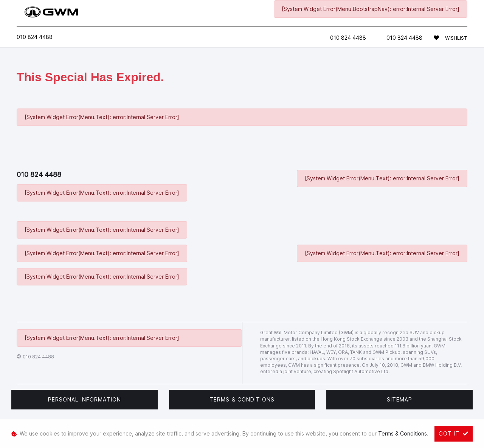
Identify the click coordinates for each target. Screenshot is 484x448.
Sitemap (400, 399)
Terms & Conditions (242, 399)
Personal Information (85, 399)
